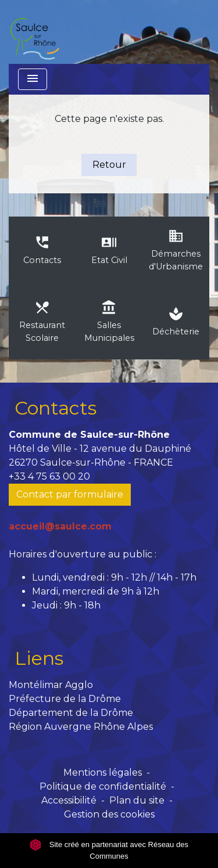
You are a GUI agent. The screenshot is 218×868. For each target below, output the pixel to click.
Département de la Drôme (71, 713)
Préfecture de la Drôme (65, 699)
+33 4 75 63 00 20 (49, 476)
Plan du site (137, 800)
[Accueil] (34, 32)
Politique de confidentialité (103, 786)
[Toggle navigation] (33, 79)
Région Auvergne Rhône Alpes (81, 727)
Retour (109, 165)
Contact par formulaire (70, 494)
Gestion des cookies (109, 814)
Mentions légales (103, 772)
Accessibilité (69, 800)
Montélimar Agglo (51, 685)
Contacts (56, 408)
